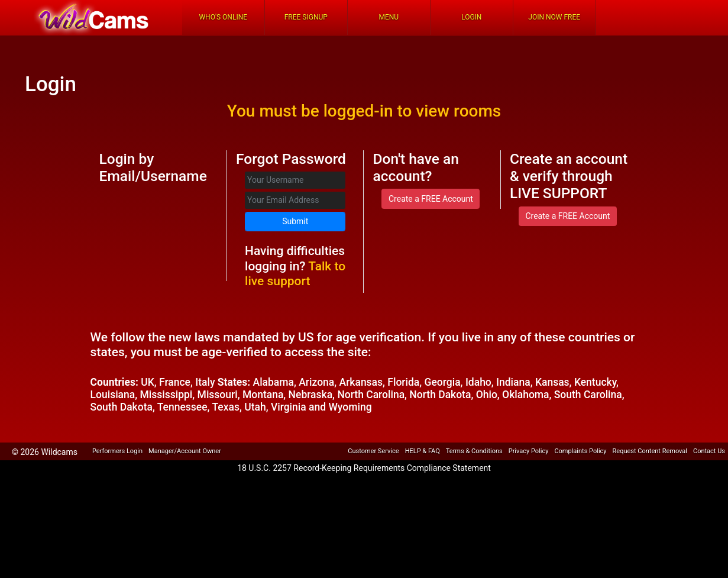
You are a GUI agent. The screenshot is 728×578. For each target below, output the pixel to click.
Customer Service (373, 451)
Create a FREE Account (431, 199)
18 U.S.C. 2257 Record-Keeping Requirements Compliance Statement (364, 468)
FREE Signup (306, 17)
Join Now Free (554, 17)
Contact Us (709, 451)
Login (471, 17)
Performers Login (117, 451)
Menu (389, 17)
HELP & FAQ (423, 451)
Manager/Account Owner (185, 451)
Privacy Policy (529, 451)
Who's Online (223, 17)
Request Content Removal (650, 451)
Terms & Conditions (474, 451)
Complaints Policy (580, 451)
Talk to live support (295, 274)
